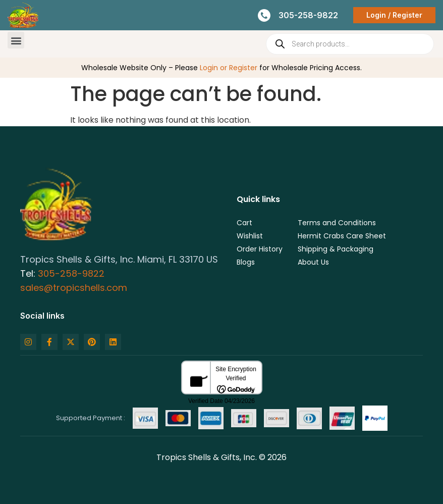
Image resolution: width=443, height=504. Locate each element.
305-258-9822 (71, 273)
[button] (16, 40)
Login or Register (229, 68)
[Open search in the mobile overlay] (350, 44)
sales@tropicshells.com (74, 288)
